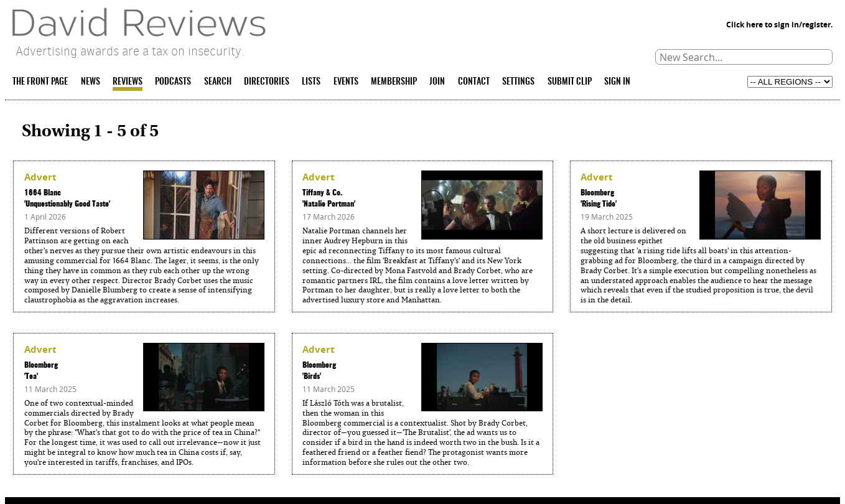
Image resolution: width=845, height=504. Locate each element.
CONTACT (474, 82)
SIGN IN (617, 82)
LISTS (311, 82)
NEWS (91, 82)
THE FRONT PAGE (40, 82)
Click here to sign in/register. (779, 25)
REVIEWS (128, 82)
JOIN (437, 82)
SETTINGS (518, 82)
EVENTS (346, 82)
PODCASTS (173, 82)
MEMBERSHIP (394, 82)
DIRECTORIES (267, 82)
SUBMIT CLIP (570, 82)
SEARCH (218, 82)
